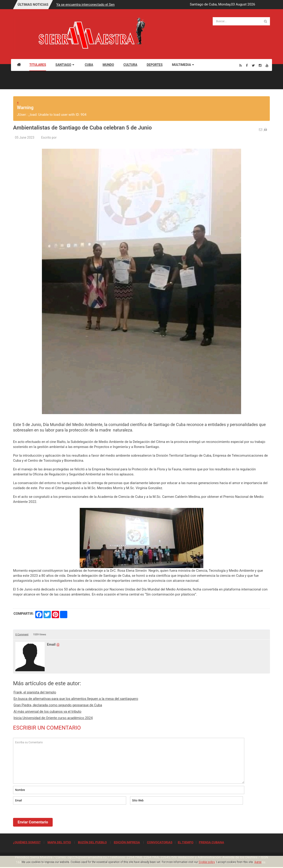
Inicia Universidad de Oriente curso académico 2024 (53, 718)
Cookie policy (207, 862)
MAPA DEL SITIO (59, 842)
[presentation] (48, 818)
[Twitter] (253, 65)
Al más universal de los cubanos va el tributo (47, 712)
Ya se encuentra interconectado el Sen (85, 5)
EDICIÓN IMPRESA (127, 842)
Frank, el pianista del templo (35, 692)
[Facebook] (247, 65)
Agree (258, 862)
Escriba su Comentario (129, 761)
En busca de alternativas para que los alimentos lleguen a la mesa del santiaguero (76, 699)
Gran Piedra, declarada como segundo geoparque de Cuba (58, 705)
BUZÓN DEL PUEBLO (92, 842)
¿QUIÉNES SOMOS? (27, 842)
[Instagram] (260, 65)
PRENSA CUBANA (211, 842)
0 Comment (22, 635)
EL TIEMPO (185, 842)
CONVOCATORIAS (160, 842)
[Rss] (241, 65)
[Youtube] (267, 65)
